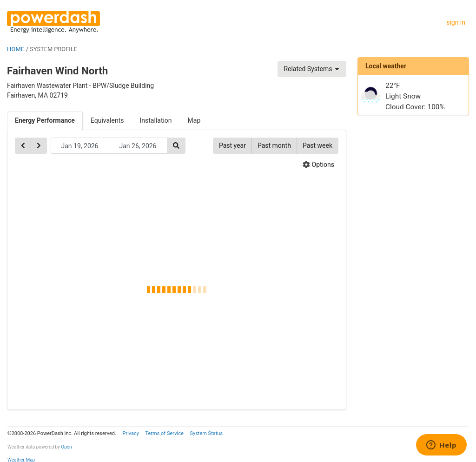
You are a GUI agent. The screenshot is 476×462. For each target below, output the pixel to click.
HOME (16, 49)
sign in (456, 22)
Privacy (131, 433)
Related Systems (312, 69)
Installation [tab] (156, 120)
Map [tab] (194, 120)
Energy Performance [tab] (45, 120)
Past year (232, 145)
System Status (206, 433)
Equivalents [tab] (107, 120)
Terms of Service (164, 433)
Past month (274, 145)
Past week (317, 145)
